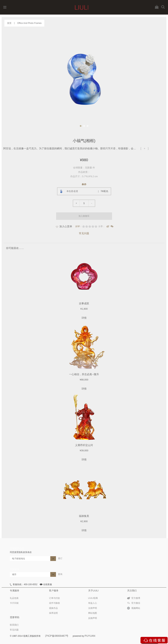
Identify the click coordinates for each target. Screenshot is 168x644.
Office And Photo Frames (29, 23)
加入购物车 (84, 216)
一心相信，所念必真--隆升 (84, 374)
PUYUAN (90, 636)
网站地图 (93, 613)
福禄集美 (84, 516)
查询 (60, 574)
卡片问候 (14, 603)
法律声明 (93, 608)
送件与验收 (54, 603)
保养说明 (53, 613)
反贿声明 (93, 618)
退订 (60, 558)
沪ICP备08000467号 (57, 636)
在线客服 (48, 584)
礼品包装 (14, 598)
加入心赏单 (66, 226)
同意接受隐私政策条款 (21, 552)
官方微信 (136, 603)
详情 (84, 318)
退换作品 (53, 608)
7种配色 (104, 191)
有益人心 (93, 603)
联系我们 (14, 625)
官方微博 (136, 598)
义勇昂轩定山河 (84, 445)
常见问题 (84, 233)
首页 (9, 23)
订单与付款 (54, 598)
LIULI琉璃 (93, 598)
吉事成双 (84, 303)
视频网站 (136, 608)
